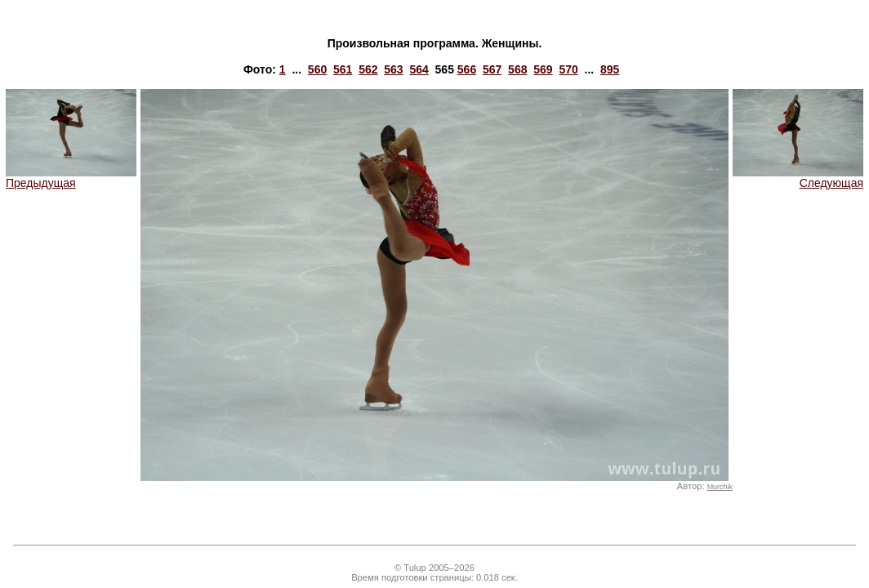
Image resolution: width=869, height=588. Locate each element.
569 (543, 69)
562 (368, 69)
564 (419, 69)
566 (467, 69)
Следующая (798, 178)
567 (492, 69)
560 (317, 69)
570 (568, 69)
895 (610, 69)
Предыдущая (71, 178)
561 (343, 69)
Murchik (720, 487)
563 (393, 69)
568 (517, 69)
